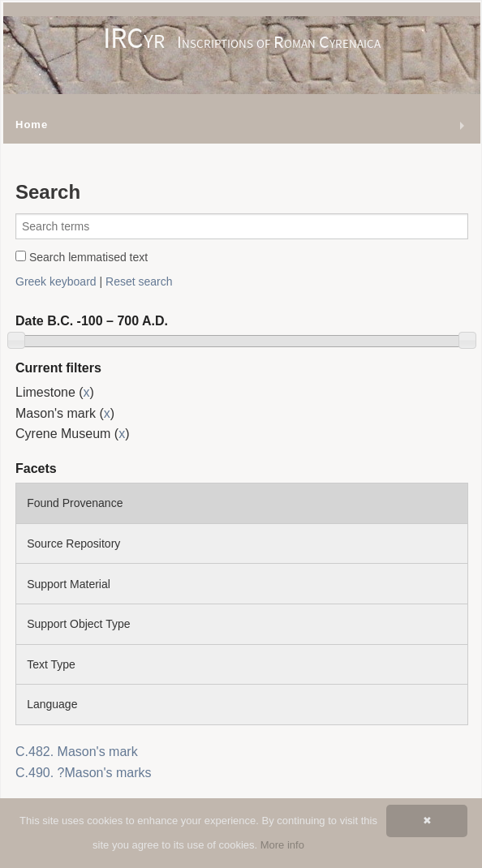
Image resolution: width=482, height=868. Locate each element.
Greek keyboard (56, 281)
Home (32, 125)
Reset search (139, 281)
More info (282, 845)
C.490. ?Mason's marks (84, 773)
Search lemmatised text (82, 257)
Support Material (69, 584)
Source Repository (73, 544)
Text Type (51, 664)
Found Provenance (75, 503)
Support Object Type (78, 624)
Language (52, 704)
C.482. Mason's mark (77, 752)
